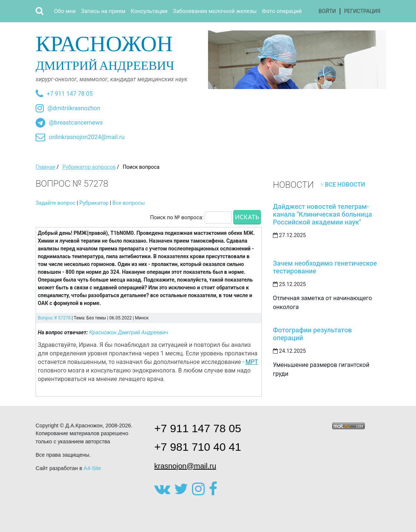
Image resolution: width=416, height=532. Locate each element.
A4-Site (93, 468)
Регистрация (362, 11)
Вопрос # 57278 (54, 318)
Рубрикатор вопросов (89, 167)
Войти (327, 11)
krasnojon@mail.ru (185, 466)
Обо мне (65, 11)
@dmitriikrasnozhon (74, 108)
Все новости (345, 185)
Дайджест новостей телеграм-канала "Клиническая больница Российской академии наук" (322, 214)
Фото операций (282, 11)
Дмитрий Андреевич (119, 51)
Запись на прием (103, 11)
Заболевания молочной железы (215, 11)
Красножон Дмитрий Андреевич (129, 333)
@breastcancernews (76, 123)
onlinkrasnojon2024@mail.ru (87, 137)
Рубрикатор (94, 203)
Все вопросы (128, 203)
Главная (45, 167)
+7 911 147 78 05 (70, 94)
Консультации (149, 11)
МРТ (252, 362)
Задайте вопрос (55, 203)
